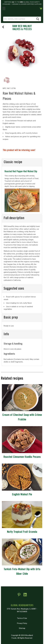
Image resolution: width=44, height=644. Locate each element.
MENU (4, 8)
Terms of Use (22, 618)
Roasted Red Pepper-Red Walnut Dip (21, 172)
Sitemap (22, 628)
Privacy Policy (22, 623)
